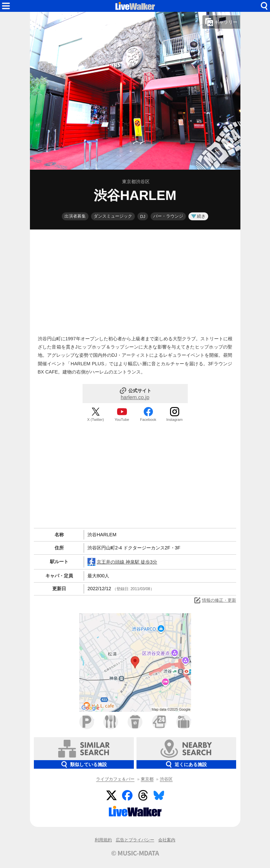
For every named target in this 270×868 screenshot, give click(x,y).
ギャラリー (221, 22)
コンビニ (159, 722)
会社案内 (167, 840)
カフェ (135, 722)
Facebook (148, 420)
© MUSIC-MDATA (135, 853)
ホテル (184, 722)
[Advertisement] (135, 281)
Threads (143, 795)
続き (198, 216)
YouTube (122, 420)
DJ (143, 217)
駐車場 (87, 722)
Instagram (175, 420)
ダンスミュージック (113, 216)
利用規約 (103, 840)
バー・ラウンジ (168, 216)
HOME (135, 6)
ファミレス (111, 722)
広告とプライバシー (135, 840)
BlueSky (159, 795)
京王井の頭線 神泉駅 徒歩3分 (122, 562)
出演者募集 (75, 216)
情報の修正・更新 (215, 600)
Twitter (111, 795)
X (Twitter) (96, 420)
